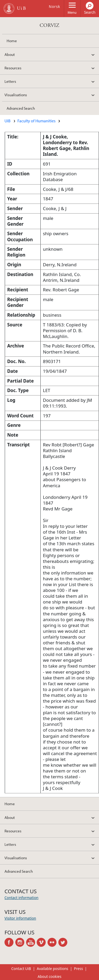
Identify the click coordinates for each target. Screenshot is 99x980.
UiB (8, 121)
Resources (13, 68)
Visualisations (16, 95)
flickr (53, 942)
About (10, 54)
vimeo (42, 942)
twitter (64, 942)
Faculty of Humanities (36, 121)
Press (78, 969)
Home (12, 41)
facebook (10, 942)
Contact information (22, 898)
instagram (21, 942)
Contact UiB (21, 969)
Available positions (52, 969)
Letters (10, 81)
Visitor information (20, 918)
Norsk (55, 6)
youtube (32, 942)
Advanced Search (21, 108)
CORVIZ (49, 25)
